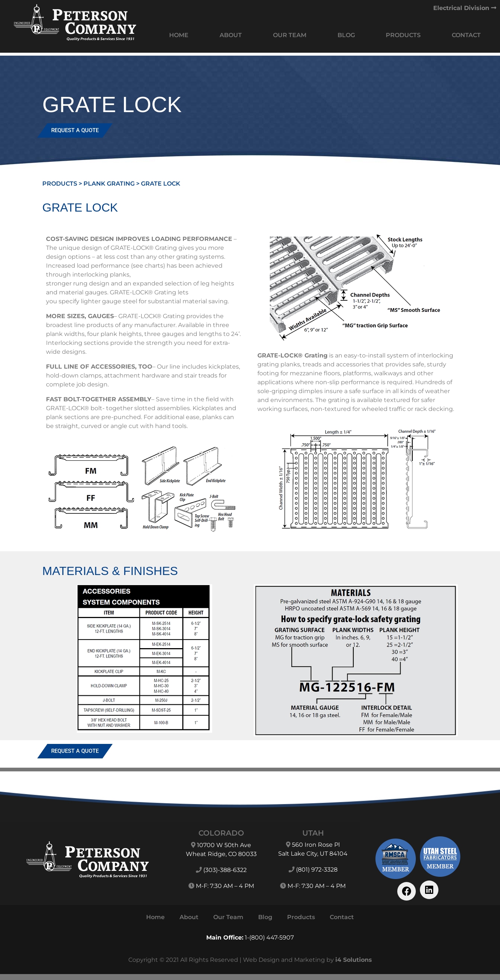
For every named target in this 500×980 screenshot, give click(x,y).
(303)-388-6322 (225, 870)
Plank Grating (109, 184)
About (231, 35)
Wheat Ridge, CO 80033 (221, 854)
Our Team (290, 35)
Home (179, 35)
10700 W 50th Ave (224, 845)
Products (403, 35)
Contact (466, 35)
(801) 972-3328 (317, 870)
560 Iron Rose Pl (316, 845)
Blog (346, 35)
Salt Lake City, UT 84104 (313, 854)
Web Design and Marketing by (307, 960)
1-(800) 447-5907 (269, 937)
